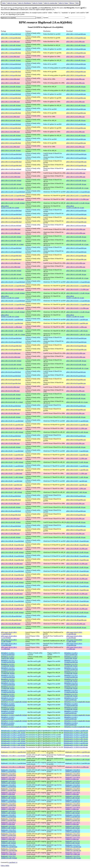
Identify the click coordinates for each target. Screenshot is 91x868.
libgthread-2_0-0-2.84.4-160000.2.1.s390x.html (8, 793)
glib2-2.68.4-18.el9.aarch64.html (11, 496)
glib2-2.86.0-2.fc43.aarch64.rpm (76, 109)
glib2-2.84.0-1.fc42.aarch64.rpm (76, 139)
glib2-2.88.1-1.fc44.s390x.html (10, 57)
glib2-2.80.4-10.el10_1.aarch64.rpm (77, 319)
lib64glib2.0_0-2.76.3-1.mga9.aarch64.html (8, 699)
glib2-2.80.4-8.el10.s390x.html (10, 387)
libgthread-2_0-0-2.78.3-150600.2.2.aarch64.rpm (73, 831)
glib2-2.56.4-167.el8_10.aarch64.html (12, 571)
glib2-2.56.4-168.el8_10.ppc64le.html (12, 560)
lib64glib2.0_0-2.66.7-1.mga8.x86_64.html (14, 721)
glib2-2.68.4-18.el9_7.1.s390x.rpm (77, 473)
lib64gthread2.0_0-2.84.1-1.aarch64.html (13, 743)
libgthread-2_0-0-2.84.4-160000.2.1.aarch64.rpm (73, 786)
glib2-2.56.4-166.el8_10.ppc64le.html (12, 590)
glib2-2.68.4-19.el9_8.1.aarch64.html (12, 421)
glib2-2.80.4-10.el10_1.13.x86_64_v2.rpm (75, 297)
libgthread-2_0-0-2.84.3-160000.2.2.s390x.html (8, 823)
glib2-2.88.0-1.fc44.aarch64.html (11, 64)
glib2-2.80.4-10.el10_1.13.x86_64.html (13, 293)
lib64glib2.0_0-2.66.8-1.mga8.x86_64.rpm (77, 715)
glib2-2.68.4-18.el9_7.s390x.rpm (76, 489)
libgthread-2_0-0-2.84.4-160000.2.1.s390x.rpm (73, 793)
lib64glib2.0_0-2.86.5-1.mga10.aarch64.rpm (71, 654)
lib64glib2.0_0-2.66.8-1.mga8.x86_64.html (14, 715)
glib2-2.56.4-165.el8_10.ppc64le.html (12, 605)
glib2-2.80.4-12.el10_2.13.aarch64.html (13, 192)
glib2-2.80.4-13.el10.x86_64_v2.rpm (77, 188)
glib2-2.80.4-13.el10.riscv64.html (11, 169)
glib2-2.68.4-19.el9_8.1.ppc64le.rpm (77, 425)
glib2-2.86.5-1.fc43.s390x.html (10, 102)
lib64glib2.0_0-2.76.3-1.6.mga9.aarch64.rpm (71, 661)
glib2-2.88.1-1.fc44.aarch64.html (11, 49)
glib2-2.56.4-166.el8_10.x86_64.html (12, 597)
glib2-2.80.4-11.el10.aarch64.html (11, 248)
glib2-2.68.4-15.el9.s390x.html (10, 534)
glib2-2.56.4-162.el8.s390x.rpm (76, 624)
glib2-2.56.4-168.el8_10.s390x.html (12, 564)
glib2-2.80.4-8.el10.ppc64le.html (11, 380)
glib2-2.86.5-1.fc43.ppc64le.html (11, 98)
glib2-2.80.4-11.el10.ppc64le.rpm (76, 256)
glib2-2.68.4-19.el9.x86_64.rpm (76, 447)
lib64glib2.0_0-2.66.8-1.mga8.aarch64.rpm (71, 712)
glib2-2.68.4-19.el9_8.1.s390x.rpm (77, 428)
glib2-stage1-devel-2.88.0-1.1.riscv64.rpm (74, 637)
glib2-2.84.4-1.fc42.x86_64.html (11, 135)
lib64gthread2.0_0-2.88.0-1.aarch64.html (13, 731)
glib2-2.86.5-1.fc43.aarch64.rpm (76, 94)
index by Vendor (38, 3)
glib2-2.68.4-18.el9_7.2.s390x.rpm (77, 458)
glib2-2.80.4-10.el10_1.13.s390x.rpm (77, 289)
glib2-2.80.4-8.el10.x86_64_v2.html (12, 402)
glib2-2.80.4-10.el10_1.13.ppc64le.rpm (78, 286)
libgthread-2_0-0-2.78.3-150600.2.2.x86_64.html (8, 842)
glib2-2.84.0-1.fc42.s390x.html (10, 147)
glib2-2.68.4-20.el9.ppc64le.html (11, 410)
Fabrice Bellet (5, 866)
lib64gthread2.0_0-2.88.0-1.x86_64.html (13, 733)
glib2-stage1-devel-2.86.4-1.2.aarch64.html (9, 644)
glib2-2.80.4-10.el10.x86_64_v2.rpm (77, 368)
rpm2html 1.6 (13, 862)
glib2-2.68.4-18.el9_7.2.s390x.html (12, 458)
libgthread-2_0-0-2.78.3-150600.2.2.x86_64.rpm (73, 842)
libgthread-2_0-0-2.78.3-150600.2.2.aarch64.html (9, 831)
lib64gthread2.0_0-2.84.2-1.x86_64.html (13, 739)
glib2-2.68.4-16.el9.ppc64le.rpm (76, 515)
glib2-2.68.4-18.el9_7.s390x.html (11, 489)
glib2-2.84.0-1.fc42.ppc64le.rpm (76, 143)
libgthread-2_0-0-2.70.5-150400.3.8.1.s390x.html (9, 853)
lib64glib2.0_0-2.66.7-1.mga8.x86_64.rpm (77, 721)
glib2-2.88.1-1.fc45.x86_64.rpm (76, 45)
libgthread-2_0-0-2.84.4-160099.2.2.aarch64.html (9, 771)
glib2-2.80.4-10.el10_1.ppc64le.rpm (77, 323)
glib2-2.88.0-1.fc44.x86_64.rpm (76, 87)
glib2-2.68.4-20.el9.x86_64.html (11, 417)
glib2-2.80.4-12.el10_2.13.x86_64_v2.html (10, 207)
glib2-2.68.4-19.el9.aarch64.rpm (76, 436)
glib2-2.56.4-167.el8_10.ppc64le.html (12, 575)
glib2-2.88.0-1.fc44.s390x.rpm (75, 79)
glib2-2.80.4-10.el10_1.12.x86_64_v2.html (10, 316)
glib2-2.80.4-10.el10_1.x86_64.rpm (77, 331)
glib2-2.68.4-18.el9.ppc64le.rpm (76, 500)
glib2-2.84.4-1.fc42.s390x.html (10, 132)
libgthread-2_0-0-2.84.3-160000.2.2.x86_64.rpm (73, 827)
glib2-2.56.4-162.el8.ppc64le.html (11, 620)
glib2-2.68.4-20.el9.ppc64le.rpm (76, 410)
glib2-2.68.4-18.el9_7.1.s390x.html (12, 473)
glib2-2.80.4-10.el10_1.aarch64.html (12, 319)
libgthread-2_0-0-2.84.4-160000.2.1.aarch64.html (9, 786)
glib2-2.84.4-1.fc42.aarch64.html (11, 124)
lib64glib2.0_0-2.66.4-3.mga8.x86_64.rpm (77, 727)
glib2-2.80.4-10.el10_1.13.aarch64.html (13, 282)
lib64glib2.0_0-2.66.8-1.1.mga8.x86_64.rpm (71, 708)
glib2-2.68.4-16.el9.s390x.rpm (75, 519)
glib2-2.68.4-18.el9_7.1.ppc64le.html (12, 470)
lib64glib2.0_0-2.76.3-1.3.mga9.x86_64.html (8, 688)
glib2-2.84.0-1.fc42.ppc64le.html (11, 143)
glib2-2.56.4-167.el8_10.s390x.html (12, 579)
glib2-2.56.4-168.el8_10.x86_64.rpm (77, 567)
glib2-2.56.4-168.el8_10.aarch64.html (12, 556)
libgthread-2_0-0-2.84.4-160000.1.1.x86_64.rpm (73, 812)
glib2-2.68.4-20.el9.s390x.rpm (75, 413)
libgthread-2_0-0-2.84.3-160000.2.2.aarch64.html (9, 816)
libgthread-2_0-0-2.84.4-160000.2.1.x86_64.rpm (73, 797)
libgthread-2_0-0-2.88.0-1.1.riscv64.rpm (77, 756)
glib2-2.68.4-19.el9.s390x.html (10, 443)
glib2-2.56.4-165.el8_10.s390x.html (12, 609)
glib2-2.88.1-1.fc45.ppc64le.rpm (76, 38)
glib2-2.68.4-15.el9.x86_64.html (11, 537)
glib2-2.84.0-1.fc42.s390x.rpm (75, 147)
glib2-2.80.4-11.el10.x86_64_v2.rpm (77, 278)
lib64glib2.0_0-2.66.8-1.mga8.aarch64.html (8, 712)
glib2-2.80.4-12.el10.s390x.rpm (76, 229)
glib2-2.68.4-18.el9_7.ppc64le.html (12, 485)
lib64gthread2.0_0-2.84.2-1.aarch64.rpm (76, 735)
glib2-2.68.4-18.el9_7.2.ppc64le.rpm (77, 455)
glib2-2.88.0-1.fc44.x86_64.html (11, 87)
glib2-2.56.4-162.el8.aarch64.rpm (76, 616)
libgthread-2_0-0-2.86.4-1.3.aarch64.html (13, 763)
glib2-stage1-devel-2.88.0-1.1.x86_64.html (9, 641)
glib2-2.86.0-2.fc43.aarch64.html (11, 109)
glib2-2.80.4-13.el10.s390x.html (11, 173)
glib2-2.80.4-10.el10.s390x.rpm (76, 353)
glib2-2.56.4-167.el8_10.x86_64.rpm (77, 582)
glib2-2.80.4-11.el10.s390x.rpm (76, 263)
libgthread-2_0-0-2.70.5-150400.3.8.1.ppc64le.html (9, 850)
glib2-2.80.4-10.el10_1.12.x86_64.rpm (78, 312)
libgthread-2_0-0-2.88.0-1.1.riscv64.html (13, 756)
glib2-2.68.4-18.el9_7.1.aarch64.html (12, 466)
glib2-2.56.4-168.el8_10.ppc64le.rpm (77, 560)
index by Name (63, 3)
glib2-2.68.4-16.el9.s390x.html (10, 519)
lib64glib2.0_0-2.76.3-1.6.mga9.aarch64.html (8, 661)
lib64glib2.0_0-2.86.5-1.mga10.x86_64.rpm (71, 658)
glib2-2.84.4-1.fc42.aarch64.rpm (76, 124)
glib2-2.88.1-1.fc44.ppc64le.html (11, 53)
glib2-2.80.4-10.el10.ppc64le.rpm (76, 346)
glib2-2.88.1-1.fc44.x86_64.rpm (76, 60)
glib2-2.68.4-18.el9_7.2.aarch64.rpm (77, 451)
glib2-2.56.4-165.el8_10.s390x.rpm (77, 609)
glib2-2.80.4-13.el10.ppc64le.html (11, 162)
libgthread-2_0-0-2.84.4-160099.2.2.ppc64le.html (9, 775)
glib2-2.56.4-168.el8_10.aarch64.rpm (77, 556)
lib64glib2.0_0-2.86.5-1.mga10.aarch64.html (8, 654)
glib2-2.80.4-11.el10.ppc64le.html (11, 256)
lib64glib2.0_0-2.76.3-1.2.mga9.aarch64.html (8, 691)
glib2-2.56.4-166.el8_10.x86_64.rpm (77, 597)
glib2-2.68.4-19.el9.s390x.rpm (75, 443)
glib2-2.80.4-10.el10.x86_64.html (11, 361)
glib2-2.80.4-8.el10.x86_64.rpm (76, 395)
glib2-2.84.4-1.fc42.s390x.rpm (75, 132)
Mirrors (72, 3)
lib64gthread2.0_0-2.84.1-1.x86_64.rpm (76, 745)
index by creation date (51, 3)
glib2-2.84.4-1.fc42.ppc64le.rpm (76, 128)
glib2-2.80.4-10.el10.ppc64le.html (11, 346)
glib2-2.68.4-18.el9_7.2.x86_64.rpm (77, 462)
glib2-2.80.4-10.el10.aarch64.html (11, 338)
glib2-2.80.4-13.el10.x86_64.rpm (76, 181)
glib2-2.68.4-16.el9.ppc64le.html (11, 515)
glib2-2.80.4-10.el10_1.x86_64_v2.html (13, 335)
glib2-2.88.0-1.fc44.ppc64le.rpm (76, 72)
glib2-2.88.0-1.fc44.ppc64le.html (11, 72)
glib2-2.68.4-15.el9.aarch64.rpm (76, 526)
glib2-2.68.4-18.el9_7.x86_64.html (11, 492)
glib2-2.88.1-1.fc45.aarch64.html (11, 34)
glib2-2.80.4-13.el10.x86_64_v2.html (12, 188)
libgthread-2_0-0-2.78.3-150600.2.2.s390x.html (8, 838)
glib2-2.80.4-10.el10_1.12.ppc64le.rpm (78, 304)
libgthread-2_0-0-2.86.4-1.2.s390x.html (13, 767)
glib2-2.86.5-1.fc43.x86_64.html (11, 105)
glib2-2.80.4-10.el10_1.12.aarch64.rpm (78, 301)
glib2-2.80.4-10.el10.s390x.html (11, 353)
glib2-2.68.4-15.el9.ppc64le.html (11, 530)
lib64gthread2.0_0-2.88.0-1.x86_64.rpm (76, 733)
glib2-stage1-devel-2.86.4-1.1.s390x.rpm (74, 648)
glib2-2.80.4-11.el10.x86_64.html (11, 271)
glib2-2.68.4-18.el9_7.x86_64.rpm (77, 492)
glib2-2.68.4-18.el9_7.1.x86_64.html (12, 477)
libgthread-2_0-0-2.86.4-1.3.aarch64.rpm (78, 763)
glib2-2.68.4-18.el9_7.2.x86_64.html (12, 462)
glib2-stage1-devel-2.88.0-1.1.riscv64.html (9, 637)
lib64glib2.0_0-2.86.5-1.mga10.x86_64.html (8, 658)
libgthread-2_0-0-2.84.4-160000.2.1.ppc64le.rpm (73, 790)
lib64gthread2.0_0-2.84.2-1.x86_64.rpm (76, 739)
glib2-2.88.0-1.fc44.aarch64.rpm (76, 64)
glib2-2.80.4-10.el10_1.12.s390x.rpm (77, 308)
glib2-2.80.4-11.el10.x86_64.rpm (76, 271)
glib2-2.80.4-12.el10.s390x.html (11, 229)
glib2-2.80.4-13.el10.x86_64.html (11, 181)
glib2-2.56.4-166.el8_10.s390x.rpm (77, 594)
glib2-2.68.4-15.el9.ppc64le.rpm (76, 530)
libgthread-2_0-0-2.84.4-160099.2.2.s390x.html (8, 778)
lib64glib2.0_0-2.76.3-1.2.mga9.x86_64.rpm (71, 695)
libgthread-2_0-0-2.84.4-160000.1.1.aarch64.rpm (73, 801)
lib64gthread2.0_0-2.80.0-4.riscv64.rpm (76, 747)
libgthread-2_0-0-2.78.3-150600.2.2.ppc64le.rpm (73, 835)
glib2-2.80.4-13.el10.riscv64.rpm (76, 169)
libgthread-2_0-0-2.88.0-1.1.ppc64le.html (13, 752)
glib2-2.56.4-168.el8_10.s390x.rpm (77, 564)
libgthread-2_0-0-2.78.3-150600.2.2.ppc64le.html (9, 835)
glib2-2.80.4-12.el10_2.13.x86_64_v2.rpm (75, 207)
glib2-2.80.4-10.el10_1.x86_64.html (12, 331)
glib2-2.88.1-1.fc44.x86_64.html (11, 60)
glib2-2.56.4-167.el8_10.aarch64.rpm (77, 571)
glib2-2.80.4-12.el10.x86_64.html (11, 237)
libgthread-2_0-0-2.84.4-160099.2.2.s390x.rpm (73, 778)
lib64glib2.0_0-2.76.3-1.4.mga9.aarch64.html (8, 676)
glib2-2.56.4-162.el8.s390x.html (11, 624)
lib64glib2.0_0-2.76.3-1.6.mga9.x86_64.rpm (71, 665)
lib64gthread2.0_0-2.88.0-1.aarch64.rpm (76, 731)
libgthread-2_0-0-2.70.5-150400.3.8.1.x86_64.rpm (73, 857)
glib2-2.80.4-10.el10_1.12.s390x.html (12, 308)
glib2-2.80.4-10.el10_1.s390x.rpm (76, 327)
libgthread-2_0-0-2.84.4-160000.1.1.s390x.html (8, 808)
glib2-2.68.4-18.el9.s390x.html (10, 504)
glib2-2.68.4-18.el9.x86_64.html (11, 507)
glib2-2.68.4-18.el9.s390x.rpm (75, 504)
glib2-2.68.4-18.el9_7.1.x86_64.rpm (77, 477)
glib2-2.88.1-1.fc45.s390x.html (10, 42)
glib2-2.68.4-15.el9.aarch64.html (11, 526)
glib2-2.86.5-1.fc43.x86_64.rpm (76, 105)
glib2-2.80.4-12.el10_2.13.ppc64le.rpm (78, 196)
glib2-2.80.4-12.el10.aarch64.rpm (76, 211)
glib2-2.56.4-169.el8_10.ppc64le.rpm (77, 545)
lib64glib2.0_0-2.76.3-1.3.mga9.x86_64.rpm (71, 688)
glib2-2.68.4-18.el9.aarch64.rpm (76, 496)
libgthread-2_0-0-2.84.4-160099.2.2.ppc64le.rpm (73, 775)
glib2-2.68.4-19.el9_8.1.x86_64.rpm (77, 432)
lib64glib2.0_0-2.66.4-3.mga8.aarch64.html (8, 724)
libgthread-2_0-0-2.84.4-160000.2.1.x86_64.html (8, 797)
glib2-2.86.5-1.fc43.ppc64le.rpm (76, 98)
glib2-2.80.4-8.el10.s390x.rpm (75, 387)
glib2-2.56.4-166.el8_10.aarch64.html (12, 586)
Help (77, 3)
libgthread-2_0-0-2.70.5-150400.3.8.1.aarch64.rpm (73, 846)
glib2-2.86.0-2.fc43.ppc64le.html (11, 113)
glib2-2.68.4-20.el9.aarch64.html (11, 406)
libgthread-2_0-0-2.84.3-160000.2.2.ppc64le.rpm (73, 820)
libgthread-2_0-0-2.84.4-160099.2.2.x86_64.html (8, 782)
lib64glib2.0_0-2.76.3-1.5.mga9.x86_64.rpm (71, 673)
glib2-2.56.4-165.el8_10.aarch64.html (12, 601)
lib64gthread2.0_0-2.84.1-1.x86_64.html (13, 745)
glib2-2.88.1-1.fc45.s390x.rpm (75, 42)
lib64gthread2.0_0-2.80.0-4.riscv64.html (13, 747)
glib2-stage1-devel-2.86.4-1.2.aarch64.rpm (74, 644)
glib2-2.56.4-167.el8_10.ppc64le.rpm (77, 575)
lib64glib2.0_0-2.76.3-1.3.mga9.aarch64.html (8, 684)
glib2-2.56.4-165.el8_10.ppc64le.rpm (77, 605)
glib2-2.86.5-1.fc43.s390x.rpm (75, 102)
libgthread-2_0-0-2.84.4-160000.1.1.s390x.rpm (73, 808)
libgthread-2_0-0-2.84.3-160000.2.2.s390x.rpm (73, 823)
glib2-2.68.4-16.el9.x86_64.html (11, 522)
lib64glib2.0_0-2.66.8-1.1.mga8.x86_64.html (8, 708)
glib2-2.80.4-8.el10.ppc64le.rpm (76, 380)
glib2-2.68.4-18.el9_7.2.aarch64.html (12, 451)
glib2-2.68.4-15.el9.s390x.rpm (75, 534)
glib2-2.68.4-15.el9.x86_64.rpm (76, 537)
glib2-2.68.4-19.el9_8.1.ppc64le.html (12, 425)
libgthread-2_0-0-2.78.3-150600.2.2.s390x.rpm (73, 838)
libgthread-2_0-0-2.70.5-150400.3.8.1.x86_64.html (9, 857)
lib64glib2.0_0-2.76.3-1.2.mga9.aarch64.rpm (71, 691)
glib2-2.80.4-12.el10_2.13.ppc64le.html (13, 196)
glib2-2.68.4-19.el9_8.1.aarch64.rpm (77, 421)
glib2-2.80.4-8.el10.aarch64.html (11, 372)
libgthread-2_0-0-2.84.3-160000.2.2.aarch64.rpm (73, 816)
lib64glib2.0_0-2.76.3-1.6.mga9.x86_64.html (8, 665)
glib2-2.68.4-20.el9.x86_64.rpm (76, 417)
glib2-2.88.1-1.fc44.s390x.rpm (75, 57)
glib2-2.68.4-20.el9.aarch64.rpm (76, 406)
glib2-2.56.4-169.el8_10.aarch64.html (12, 541)
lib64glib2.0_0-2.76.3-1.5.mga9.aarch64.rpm (71, 669)
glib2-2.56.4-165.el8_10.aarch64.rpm (77, 601)
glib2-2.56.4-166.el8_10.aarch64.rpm (77, 586)
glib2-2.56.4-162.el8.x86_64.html (11, 627)
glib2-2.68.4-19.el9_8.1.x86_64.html (12, 432)
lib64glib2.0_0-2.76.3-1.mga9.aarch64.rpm (71, 699)
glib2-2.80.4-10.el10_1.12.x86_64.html (13, 312)
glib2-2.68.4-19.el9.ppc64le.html (11, 440)
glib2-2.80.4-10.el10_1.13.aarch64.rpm (78, 282)
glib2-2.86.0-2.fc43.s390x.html (10, 117)
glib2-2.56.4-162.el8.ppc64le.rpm (76, 620)
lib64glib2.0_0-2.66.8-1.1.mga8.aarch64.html (8, 705)
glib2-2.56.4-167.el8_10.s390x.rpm (77, 579)
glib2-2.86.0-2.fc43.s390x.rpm (75, 117)
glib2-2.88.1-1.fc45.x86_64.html (11, 45)
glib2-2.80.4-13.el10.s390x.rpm (76, 173)
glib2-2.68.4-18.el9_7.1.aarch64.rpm (77, 466)
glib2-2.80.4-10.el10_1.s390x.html (11, 327)
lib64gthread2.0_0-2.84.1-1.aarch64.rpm (76, 743)
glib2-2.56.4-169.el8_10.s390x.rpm (77, 549)
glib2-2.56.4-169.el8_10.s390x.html (12, 549)
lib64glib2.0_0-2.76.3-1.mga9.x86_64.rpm (77, 702)
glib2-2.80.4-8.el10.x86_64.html (11, 395)
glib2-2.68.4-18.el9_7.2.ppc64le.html (12, 455)
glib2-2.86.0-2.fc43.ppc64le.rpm (76, 113)
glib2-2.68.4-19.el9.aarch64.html (11, 436)
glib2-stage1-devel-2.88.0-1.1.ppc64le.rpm (74, 633)
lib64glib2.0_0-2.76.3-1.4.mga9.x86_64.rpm (71, 680)
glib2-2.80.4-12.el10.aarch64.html (11, 211)
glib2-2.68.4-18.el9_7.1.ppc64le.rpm (77, 470)
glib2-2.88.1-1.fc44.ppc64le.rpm (76, 53)
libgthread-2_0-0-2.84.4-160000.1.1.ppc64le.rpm (73, 805)
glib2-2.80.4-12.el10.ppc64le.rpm (76, 218)
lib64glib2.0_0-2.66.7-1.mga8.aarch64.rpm (71, 718)
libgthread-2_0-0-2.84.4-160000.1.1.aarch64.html (9, 801)
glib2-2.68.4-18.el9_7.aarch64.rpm (77, 481)
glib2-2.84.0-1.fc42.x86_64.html (11, 150)
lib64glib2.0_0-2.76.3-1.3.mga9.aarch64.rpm (71, 684)
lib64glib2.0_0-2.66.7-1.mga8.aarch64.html (8, 718)
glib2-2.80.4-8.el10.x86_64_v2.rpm (77, 402)
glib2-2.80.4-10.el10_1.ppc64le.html (12, 323)
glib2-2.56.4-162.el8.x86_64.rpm (76, 627)
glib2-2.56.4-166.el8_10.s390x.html (12, 594)
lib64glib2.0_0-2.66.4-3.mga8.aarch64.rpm (71, 724)
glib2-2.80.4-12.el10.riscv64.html (11, 226)
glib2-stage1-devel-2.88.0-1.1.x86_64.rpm (74, 641)
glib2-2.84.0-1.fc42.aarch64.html (11, 139)
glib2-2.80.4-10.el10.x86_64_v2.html (12, 368)
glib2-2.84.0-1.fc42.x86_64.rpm (76, 150)
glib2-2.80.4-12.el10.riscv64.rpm (76, 226)
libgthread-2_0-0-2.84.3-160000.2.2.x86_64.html (8, 827)
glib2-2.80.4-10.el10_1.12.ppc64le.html (13, 304)
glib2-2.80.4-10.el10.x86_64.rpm (76, 361)
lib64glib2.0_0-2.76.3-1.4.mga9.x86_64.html (8, 680)
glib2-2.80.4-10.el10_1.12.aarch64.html (13, 301)
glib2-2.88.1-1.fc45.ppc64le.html (11, 38)
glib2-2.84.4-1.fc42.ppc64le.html (11, 128)
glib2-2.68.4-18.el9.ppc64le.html (11, 500)
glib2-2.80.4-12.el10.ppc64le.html (11, 218)
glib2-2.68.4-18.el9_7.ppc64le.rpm (77, 485)
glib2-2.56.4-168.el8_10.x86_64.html (12, 567)
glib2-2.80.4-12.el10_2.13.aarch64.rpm (78, 192)
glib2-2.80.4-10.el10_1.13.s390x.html (12, 289)
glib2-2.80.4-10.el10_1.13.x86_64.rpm (78, 293)
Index (4, 3)
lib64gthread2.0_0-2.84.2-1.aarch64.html (13, 735)
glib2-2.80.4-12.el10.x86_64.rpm (76, 237)
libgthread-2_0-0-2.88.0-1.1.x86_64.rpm (77, 759)
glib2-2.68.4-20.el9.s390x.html (10, 413)
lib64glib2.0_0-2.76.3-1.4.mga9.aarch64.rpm (71, 676)
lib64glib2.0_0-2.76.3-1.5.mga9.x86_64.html (8, 673)
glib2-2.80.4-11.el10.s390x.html (11, 263)
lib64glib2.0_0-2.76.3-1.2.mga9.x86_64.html (8, 695)
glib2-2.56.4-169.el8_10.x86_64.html (12, 552)
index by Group (12, 3)
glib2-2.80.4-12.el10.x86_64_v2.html (12, 244)
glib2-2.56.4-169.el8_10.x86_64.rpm (77, 552)
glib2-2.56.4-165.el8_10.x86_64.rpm (77, 612)
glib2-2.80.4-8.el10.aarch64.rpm (76, 372)
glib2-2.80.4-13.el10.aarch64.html (11, 154)
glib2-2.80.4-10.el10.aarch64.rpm (76, 338)
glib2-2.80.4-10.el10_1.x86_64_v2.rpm (78, 335)
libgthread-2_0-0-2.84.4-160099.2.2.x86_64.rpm (73, 782)
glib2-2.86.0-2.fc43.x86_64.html (11, 120)
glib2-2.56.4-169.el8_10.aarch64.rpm (77, 541)
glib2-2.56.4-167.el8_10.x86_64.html (12, 582)
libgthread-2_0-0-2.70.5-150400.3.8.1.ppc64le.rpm (73, 850)
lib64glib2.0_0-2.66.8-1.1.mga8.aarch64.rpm (71, 705)
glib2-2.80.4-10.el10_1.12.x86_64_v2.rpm (75, 316)
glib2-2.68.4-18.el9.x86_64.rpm (76, 507)
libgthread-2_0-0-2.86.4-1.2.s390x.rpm (77, 767)
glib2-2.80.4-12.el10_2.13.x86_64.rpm (78, 203)
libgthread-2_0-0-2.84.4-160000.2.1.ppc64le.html (9, 790)
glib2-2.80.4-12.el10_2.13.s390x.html (12, 199)
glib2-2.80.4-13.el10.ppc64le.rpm (76, 162)
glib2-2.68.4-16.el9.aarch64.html (11, 511)
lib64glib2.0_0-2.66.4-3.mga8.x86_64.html (14, 727)
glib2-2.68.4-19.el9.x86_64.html (11, 447)
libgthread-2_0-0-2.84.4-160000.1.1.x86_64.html (8, 812)
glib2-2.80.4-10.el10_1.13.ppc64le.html (13, 286)
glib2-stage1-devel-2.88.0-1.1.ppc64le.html (9, 633)
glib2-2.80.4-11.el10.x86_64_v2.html (12, 278)
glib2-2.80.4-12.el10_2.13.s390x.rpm (77, 199)
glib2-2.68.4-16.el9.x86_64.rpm (76, 522)
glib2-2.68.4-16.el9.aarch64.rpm (76, 511)
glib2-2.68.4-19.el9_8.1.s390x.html (12, 428)
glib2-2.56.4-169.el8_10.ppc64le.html (12, 545)
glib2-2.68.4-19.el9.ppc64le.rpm (76, 440)
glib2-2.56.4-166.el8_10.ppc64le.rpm (77, 590)
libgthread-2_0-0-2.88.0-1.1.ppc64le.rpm (78, 752)
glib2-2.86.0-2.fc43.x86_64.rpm (76, 120)
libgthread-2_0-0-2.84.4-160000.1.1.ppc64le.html (9, 805)
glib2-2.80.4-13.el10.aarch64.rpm (76, 154)
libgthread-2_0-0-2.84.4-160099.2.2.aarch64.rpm (73, 771)
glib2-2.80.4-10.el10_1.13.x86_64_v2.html (10, 297)
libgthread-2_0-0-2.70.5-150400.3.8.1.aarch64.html (9, 846)
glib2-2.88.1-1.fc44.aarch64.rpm (76, 49)
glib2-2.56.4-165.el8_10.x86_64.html (12, 612)
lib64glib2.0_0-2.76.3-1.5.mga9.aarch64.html (8, 669)
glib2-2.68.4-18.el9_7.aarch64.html (12, 481)
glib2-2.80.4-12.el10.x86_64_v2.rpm (77, 244)
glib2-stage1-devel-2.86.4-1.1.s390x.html (9, 648)
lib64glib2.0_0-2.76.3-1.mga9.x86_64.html (14, 702)
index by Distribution (25, 3)
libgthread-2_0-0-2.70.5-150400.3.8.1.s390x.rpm (73, 853)
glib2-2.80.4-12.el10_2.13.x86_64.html (13, 203)
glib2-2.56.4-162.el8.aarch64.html (11, 616)
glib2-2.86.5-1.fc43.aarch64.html (11, 94)
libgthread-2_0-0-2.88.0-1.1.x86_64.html (13, 759)
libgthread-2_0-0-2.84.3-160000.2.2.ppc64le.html (9, 820)
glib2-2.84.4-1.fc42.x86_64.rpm (76, 135)
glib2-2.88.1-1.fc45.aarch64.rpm (76, 34)
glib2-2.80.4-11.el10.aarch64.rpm (76, 248)
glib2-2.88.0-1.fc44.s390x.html (10, 79)
